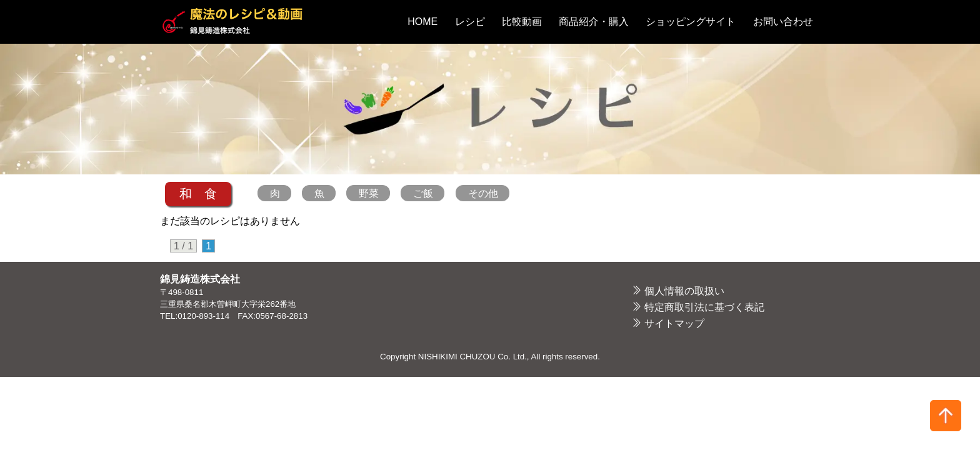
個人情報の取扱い (684, 291)
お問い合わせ (783, 22)
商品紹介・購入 (594, 22)
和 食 (198, 194)
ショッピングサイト (691, 22)
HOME (422, 22)
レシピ (470, 22)
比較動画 (522, 22)
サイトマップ (674, 323)
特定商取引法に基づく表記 (704, 307)
